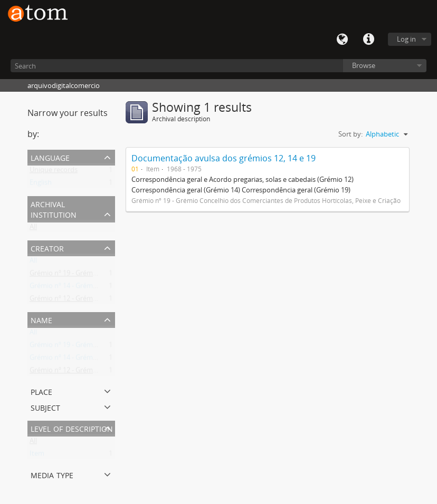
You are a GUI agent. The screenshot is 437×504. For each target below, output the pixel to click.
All (33, 229)
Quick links (368, 40)
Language (342, 40)
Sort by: (350, 134)
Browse (364, 65)
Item (37, 455)
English (41, 185)
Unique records (54, 172)
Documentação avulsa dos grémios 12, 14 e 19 (224, 158)
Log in (406, 39)
